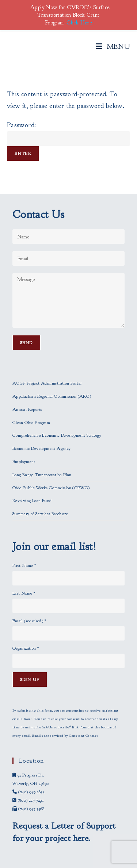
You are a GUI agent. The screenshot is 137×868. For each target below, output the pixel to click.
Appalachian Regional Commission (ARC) (52, 396)
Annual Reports (27, 409)
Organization (26, 648)
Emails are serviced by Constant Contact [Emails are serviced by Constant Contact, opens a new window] (65, 736)
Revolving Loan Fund (32, 501)
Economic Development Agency (42, 448)
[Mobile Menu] (113, 46)
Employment (24, 462)
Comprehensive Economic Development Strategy (57, 435)
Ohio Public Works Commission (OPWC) (51, 488)
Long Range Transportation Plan (42, 475)
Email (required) (29, 621)
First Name (24, 565)
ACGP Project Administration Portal (47, 383)
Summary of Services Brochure (40, 514)
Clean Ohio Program (31, 423)
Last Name (24, 593)
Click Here (79, 23)
